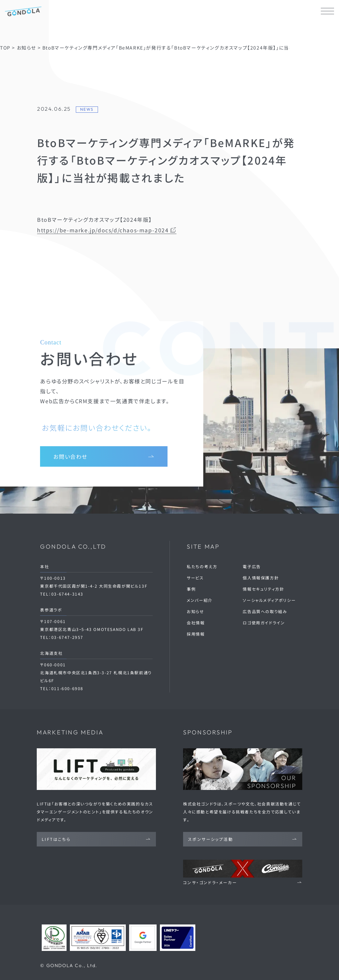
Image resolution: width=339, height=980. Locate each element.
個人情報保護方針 (261, 578)
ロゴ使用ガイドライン (264, 623)
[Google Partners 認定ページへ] (143, 938)
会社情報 (196, 623)
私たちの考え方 (202, 566)
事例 (191, 589)
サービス (195, 578)
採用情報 (196, 634)
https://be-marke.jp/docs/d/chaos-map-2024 (107, 230)
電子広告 (252, 566)
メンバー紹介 (200, 600)
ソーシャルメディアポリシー (269, 600)
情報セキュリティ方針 (263, 589)
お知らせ (195, 611)
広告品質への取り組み (265, 611)
